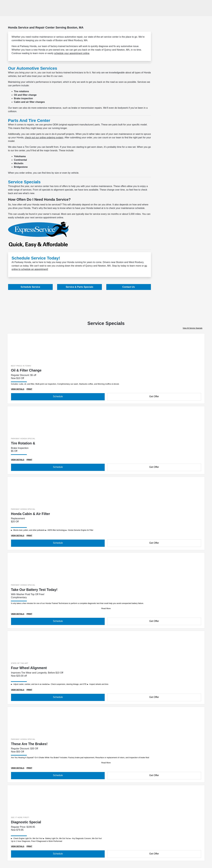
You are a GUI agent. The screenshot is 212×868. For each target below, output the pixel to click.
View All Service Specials (193, 328)
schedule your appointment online (72, 53)
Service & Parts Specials (79, 287)
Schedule (58, 396)
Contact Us (129, 287)
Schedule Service (30, 287)
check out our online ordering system (44, 138)
